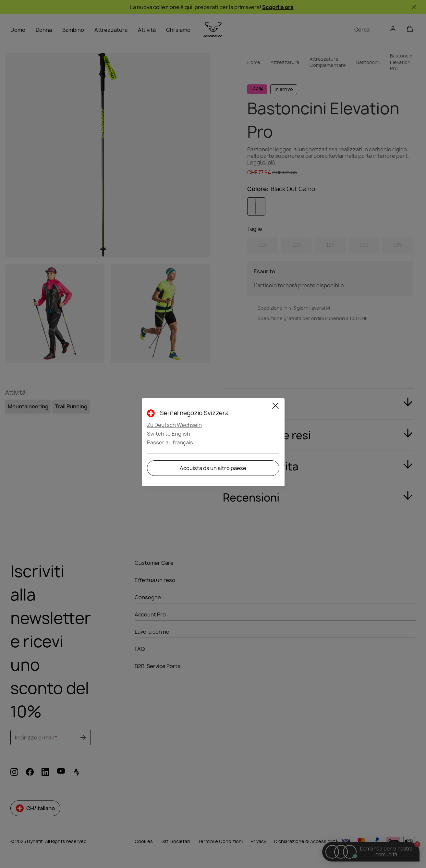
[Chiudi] (275, 407)
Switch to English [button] (169, 434)
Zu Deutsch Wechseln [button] (174, 425)
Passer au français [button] (170, 442)
